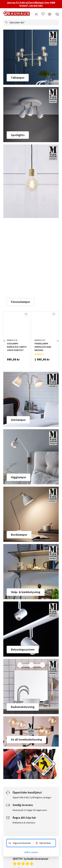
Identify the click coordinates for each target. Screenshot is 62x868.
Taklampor (18, 78)
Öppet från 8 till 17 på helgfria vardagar (32, 797)
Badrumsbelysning (23, 707)
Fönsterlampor (20, 302)
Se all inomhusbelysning (26, 739)
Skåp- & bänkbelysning (26, 592)
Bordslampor (19, 535)
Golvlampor (18, 420)
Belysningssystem (23, 649)
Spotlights (18, 135)
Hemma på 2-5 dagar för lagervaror (30, 810)
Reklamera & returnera (24, 823)
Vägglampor (19, 477)
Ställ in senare (31, 852)
